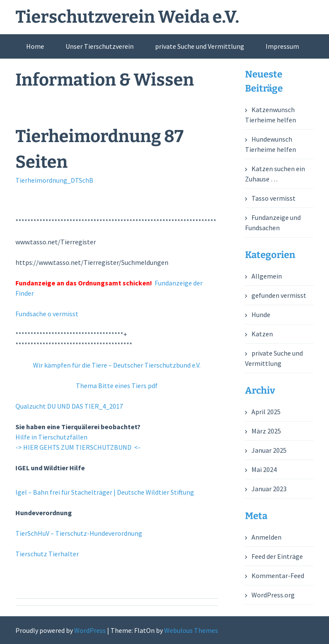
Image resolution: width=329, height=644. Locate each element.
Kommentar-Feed (278, 576)
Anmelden (266, 537)
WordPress (90, 630)
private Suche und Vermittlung (200, 46)
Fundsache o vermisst (47, 314)
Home (35, 46)
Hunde (261, 315)
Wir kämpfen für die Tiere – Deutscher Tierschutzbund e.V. (117, 365)
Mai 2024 (264, 469)
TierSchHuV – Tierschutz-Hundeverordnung (79, 533)
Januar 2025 (269, 450)
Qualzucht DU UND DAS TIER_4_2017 (69, 406)
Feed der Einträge (277, 556)
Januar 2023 (269, 489)
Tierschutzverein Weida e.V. (127, 17)
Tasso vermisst (274, 198)
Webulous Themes (191, 630)
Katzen (262, 334)
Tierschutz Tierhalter (47, 554)
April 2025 (266, 412)
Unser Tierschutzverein (100, 46)
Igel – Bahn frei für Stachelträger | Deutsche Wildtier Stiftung (105, 492)
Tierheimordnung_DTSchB (54, 180)
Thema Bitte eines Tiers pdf (117, 386)
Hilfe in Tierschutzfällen (51, 437)
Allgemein (267, 276)
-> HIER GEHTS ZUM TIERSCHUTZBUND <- (78, 447)
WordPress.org (273, 595)
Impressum (282, 46)
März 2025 (266, 431)
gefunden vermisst (279, 295)
